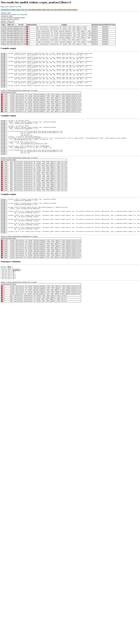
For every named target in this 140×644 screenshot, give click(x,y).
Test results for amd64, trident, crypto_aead (41, 10)
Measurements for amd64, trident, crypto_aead (14, 10)
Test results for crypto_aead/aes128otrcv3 (66, 10)
